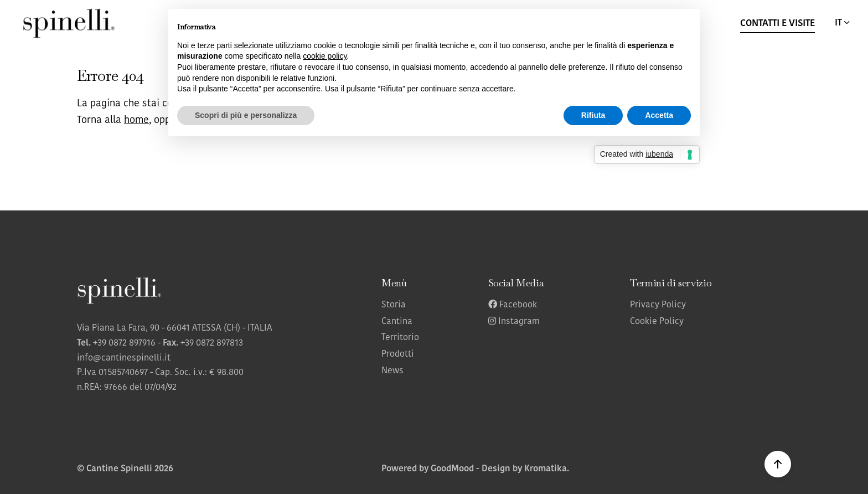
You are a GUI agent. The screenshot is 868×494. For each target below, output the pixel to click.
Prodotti (398, 354)
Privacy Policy (658, 305)
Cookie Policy (657, 322)
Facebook (513, 305)
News (392, 371)
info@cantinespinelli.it (124, 358)
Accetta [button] (659, 115)
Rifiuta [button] (593, 115)
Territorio (400, 338)
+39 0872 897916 (124, 343)
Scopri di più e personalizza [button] (246, 115)
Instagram (514, 322)
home (136, 120)
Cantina (397, 322)
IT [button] (843, 23)
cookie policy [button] (325, 56)
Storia (394, 305)
